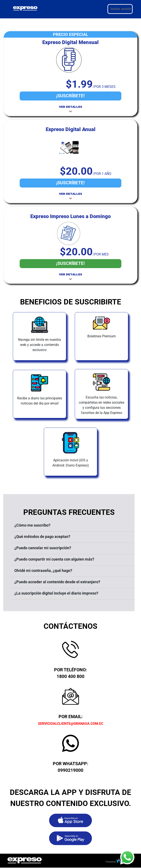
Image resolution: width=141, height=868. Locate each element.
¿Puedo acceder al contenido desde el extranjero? (57, 582)
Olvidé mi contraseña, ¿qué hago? (43, 571)
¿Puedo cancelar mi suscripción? (43, 548)
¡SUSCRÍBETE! (70, 96)
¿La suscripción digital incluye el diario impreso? (56, 593)
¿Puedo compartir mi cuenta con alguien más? (54, 559)
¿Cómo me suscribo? (32, 525)
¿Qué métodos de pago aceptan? (42, 537)
